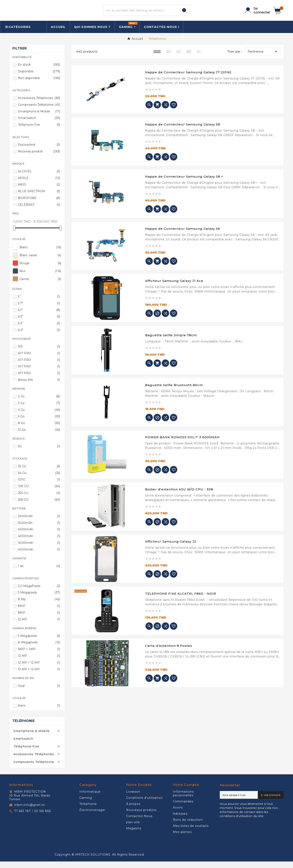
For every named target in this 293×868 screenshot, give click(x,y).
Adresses (180, 820)
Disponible (39, 78)
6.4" (39, 336)
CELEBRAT (39, 211)
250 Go (39, 499)
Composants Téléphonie (39, 111)
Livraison (133, 798)
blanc (39, 712)
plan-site (133, 829)
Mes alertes (182, 838)
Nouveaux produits (141, 816)
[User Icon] (257, 14)
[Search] (184, 14)
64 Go (39, 479)
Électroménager (92, 816)
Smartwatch (39, 124)
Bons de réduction (188, 826)
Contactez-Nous (139, 823)
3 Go (39, 410)
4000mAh (39, 536)
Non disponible (39, 85)
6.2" (39, 323)
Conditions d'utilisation (144, 804)
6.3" (39, 330)
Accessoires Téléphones (39, 104)
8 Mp (39, 606)
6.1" (39, 316)
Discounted (39, 151)
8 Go (39, 430)
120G (39, 486)
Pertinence (263, 58)
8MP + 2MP (39, 656)
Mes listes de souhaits (191, 832)
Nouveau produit (39, 158)
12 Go (39, 436)
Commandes (183, 808)
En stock (39, 71)
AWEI (39, 191)
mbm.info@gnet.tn (30, 811)
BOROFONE (39, 204)
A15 (39, 353)
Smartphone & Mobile (39, 118)
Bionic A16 (39, 386)
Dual (39, 692)
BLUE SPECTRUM (39, 198)
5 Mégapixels (39, 599)
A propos (133, 810)
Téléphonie (24, 727)
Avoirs (178, 814)
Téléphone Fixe (39, 131)
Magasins (134, 835)
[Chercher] (141, 14)
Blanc (40, 254)
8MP (39, 612)
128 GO (39, 493)
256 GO (39, 506)
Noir (40, 278)
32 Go (39, 473)
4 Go (39, 416)
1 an (39, 572)
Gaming (86, 804)
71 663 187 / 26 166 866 (33, 817)
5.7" (39, 310)
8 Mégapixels (39, 649)
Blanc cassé (40, 262)
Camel (40, 286)
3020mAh (39, 529)
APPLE (39, 185)
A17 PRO (39, 360)
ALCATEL (39, 178)
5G (39, 453)
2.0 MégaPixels (39, 592)
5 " (39, 303)
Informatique (90, 798)
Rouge (40, 270)
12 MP (39, 626)
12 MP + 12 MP (39, 669)
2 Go (39, 403)
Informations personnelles (183, 800)
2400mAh (39, 523)
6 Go (39, 423)
